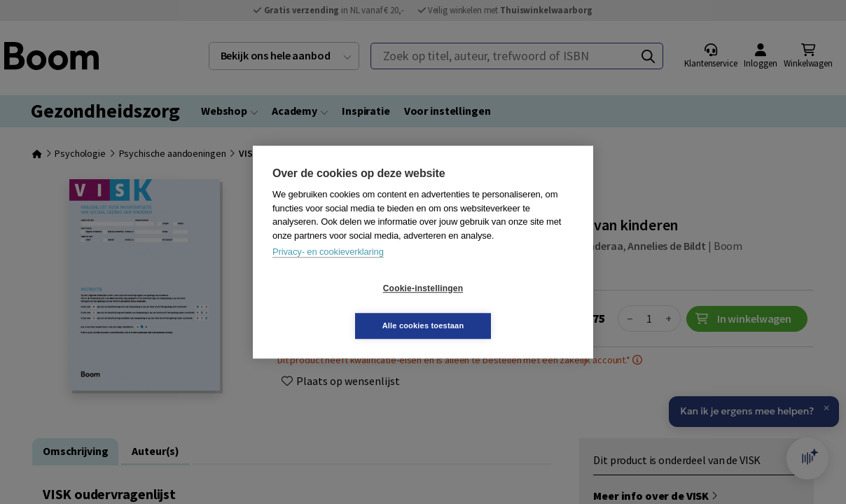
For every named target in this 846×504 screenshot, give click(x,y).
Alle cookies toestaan (507, 307)
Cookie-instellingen (340, 307)
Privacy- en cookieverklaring (328, 271)
